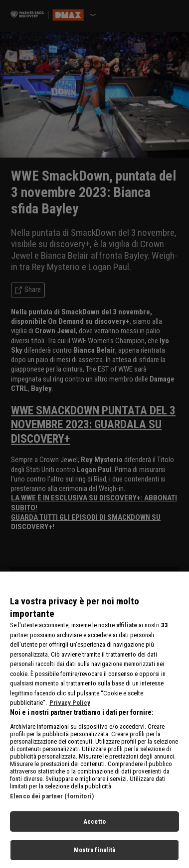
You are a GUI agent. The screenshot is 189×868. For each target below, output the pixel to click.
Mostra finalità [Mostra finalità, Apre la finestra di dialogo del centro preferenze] (95, 855)
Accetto (94, 826)
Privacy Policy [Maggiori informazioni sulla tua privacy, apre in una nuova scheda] (70, 708)
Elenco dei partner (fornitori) (52, 801)
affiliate (127, 630)
